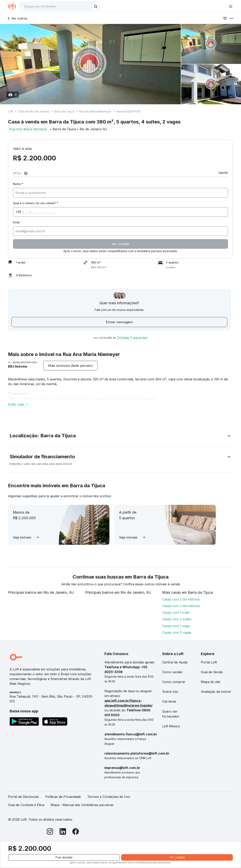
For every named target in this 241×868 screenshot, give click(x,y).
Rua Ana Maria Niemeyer (95, 111)
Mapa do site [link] (210, 682)
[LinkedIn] (63, 832)
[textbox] (60, 6)
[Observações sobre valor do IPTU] (26, 173)
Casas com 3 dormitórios (181, 606)
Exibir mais (18, 404)
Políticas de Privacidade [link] (63, 797)
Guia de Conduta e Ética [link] (26, 805)
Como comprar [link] (174, 682)
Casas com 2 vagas (177, 632)
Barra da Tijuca (64, 111)
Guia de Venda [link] (212, 672)
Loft (10, 111)
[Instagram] (50, 832)
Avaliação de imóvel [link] (216, 692)
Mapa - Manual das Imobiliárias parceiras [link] (82, 805)
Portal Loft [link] (209, 662)
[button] (120, 436)
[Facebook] (76, 832)
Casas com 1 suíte (176, 612)
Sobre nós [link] (170, 692)
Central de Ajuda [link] (175, 662)
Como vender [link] (172, 672)
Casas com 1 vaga (176, 626)
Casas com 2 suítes (177, 619)
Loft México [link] (171, 726)
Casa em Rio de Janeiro (34, 111)
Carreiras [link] (169, 701)
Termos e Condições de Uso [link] (109, 797)
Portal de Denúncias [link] (23, 797)
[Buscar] (96, 6)
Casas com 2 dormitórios (181, 599)
